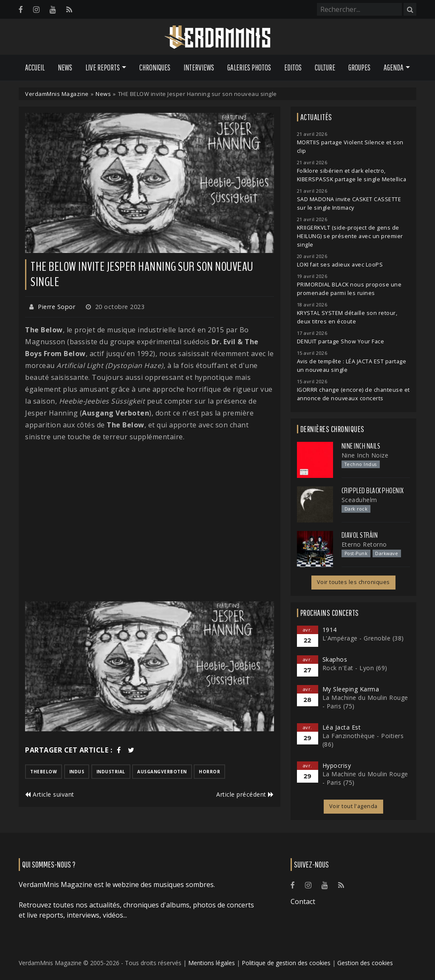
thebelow (44, 772)
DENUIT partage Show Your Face (341, 341)
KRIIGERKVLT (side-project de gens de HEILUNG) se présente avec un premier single (350, 236)
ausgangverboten (162, 772)
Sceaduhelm (359, 500)
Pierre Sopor (56, 307)
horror (209, 772)
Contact (303, 901)
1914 (330, 630)
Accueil (35, 67)
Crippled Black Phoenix (373, 491)
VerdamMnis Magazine (57, 94)
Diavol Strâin (360, 535)
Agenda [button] (394, 67)
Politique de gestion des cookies (286, 963)
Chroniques (155, 67)
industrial (111, 772)
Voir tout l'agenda (353, 806)
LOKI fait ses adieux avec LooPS (340, 265)
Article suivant (50, 794)
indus (77, 772)
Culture (325, 67)
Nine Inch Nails (361, 446)
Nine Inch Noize (365, 455)
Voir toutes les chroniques (353, 582)
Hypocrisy (337, 765)
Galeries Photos (249, 67)
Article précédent (245, 794)
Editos (293, 67)
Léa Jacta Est (342, 727)
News (65, 67)
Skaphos (335, 659)
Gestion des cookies (365, 963)
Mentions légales (212, 963)
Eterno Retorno (364, 544)
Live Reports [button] (103, 67)
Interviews (199, 67)
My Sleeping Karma (351, 689)
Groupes (359, 67)
